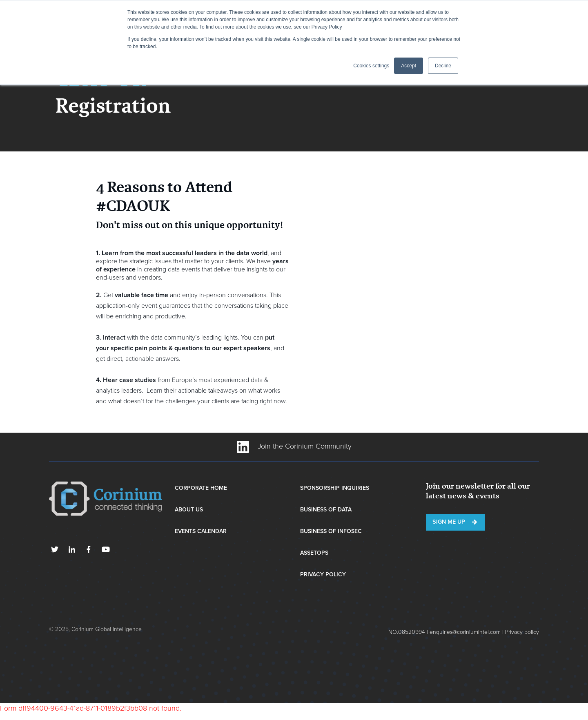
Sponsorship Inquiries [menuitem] (335, 488)
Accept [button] (409, 66)
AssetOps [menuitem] (314, 553)
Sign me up (449, 522)
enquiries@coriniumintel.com (465, 632)
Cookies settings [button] (371, 66)
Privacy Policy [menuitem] (323, 574)
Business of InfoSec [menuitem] (331, 531)
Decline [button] (443, 66)
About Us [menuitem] (189, 510)
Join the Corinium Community (294, 446)
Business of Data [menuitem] (326, 510)
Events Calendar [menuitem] (201, 531)
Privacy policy (522, 632)
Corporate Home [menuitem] (201, 488)
